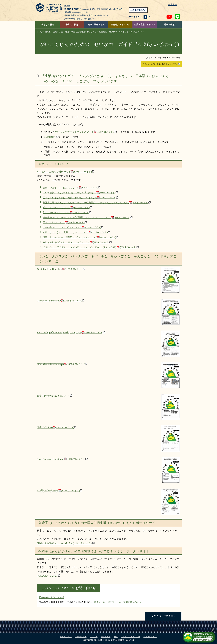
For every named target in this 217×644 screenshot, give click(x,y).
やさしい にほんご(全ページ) (65, 172)
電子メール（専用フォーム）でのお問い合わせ (118, 602)
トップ (40, 32)
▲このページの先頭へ (163, 616)
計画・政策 (169, 25)
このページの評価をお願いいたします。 (161, 64)
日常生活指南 (55, 396)
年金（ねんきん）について (67, 212)
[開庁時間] (68, 19)
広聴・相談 (64, 32)
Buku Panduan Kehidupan (62, 459)
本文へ (67, 6)
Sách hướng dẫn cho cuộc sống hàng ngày (71, 333)
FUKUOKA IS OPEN (49, 576)
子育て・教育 (72, 25)
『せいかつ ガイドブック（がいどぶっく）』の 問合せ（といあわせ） (91, 247)
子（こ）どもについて (65, 222)
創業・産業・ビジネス (145, 25)
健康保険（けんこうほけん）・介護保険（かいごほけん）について (88, 217)
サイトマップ (66, 637)
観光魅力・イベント (120, 25)
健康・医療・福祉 (96, 25)
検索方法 (173, 5)
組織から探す (81, 637)
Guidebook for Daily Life (61, 269)
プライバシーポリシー (131, 637)
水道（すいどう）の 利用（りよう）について (76, 232)
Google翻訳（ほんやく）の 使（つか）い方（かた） (80, 193)
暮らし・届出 (48, 25)
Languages (138, 10)
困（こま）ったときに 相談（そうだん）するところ (81, 198)
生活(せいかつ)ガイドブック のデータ (85, 132)
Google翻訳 (51, 137)
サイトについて (150, 637)
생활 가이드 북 (57, 427)
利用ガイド (106, 637)
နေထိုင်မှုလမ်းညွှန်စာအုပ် (59, 491)
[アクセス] (118, 9)
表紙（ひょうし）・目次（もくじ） (72, 188)
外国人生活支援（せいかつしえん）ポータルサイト (66, 543)
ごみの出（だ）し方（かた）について (73, 227)
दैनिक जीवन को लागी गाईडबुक (62, 364)
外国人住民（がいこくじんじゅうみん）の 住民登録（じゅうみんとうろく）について (97, 203)
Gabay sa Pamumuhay (61, 301)
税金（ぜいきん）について (67, 207)
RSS (116, 637)
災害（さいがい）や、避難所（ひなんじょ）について (81, 237)
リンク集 (94, 637)
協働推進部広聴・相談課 (52, 597)
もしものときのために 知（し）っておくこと (77, 242)
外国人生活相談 (78, 32)
